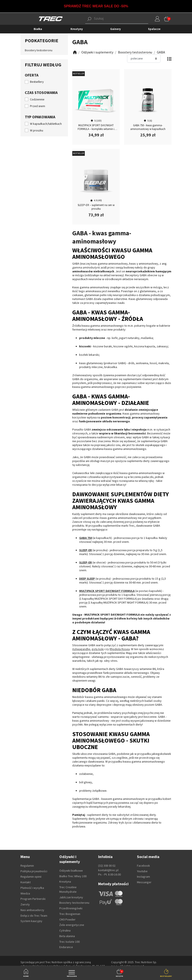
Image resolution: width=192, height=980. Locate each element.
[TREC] (51, 19)
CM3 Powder (67, 919)
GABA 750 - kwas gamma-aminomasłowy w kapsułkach (148, 127)
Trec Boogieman (70, 914)
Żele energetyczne (72, 925)
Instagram (143, 877)
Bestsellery (37, 82)
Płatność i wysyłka (32, 888)
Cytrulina (65, 930)
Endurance (66, 947)
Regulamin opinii (31, 877)
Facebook (143, 866)
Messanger (144, 882)
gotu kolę (98, 649)
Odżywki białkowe (71, 871)
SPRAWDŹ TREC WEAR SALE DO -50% (96, 6)
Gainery (116, 29)
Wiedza (25, 893)
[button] (110, 19)
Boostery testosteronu (39, 50)
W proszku (37, 130)
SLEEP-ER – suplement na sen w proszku (96, 207)
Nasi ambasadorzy (32, 910)
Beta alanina (67, 936)
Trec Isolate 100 (69, 942)
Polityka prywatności (34, 871)
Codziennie (37, 99)
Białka (38, 29)
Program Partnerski (33, 899)
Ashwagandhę (81, 649)
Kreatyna (65, 882)
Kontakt (26, 882)
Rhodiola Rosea (120, 649)
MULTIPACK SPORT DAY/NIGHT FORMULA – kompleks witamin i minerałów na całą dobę (96, 129)
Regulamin (27, 866)
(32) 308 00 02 (107, 866)
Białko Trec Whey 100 (73, 876)
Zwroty (25, 904)
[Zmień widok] (169, 59)
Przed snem (38, 106)
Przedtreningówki (71, 908)
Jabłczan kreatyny (71, 897)
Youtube (142, 871)
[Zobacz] (74, 52)
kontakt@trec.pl (108, 870)
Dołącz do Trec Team (34, 916)
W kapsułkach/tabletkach (46, 124)
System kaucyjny (31, 921)
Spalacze (154, 29)
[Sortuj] (144, 59)
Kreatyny (77, 29)
